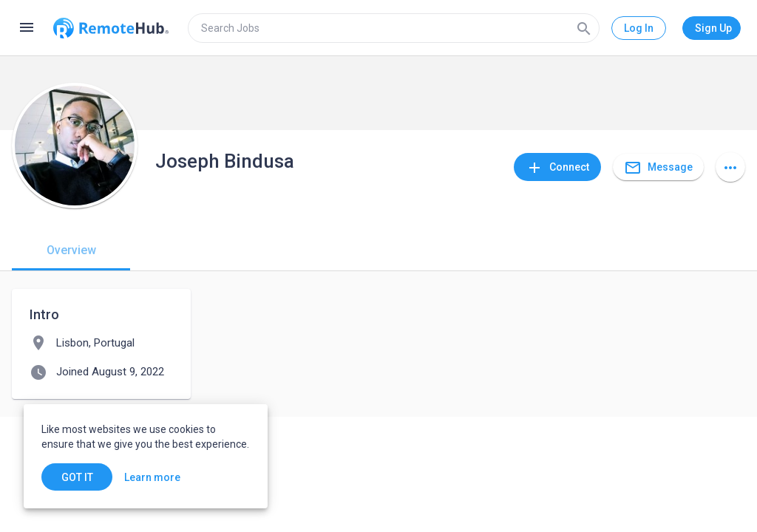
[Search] (584, 28)
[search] (394, 28)
